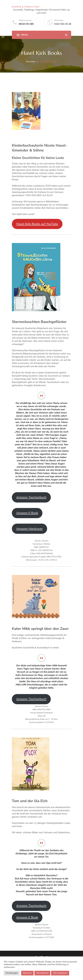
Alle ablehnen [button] (42, 973)
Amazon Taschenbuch (31, 497)
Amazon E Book (27, 513)
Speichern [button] (27, 973)
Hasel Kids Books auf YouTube (37, 224)
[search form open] (66, 35)
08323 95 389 (26, 24)
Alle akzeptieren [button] (60, 973)
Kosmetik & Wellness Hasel (26, 7)
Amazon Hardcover (29, 529)
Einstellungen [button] (12, 973)
